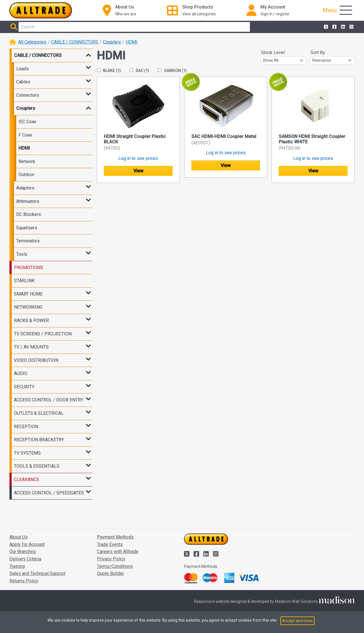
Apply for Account (27, 544)
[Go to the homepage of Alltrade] (41, 10)
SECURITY (24, 387)
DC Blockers (29, 214)
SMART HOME (28, 294)
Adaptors (25, 188)
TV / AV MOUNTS (31, 347)
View (138, 171)
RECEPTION (26, 427)
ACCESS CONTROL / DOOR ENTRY (49, 400)
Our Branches (23, 551)
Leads (22, 69)
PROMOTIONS (29, 268)
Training (17, 566)
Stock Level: (273, 52)
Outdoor (26, 175)
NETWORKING (28, 307)
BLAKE (109, 71)
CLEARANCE (26, 480)
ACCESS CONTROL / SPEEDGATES (49, 493)
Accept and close (297, 621)
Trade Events (110, 544)
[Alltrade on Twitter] (325, 27)
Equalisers (27, 228)
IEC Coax (27, 122)
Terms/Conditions (115, 566)
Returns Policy (24, 581)
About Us (18, 537)
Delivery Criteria (25, 559)
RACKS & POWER (31, 320)
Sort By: (318, 52)
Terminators (28, 241)
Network (27, 161)
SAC (139, 71)
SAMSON (172, 71)
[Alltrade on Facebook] (334, 27)
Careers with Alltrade (118, 551)
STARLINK (24, 281)
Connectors (28, 95)
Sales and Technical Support (37, 573)
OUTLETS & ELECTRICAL (39, 413)
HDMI (132, 42)
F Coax (25, 135)
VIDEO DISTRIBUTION (36, 360)
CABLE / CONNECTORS (75, 42)
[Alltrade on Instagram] (351, 27)
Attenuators (28, 201)
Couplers (112, 42)
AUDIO (21, 373)
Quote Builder (110, 573)
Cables (23, 82)
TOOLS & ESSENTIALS (37, 466)
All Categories (32, 42)
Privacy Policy (111, 559)
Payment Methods (115, 537)
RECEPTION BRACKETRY (39, 440)
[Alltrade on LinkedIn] (342, 27)
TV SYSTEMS (27, 453)
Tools (22, 254)
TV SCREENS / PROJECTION (43, 334)
